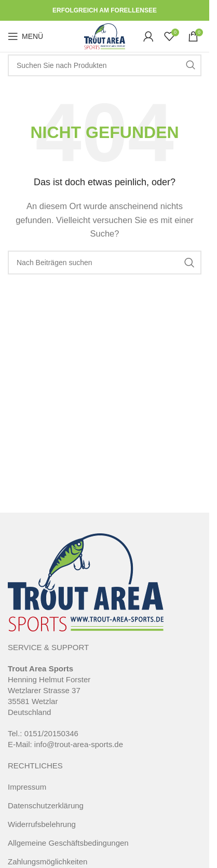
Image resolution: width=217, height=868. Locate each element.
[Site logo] (105, 36)
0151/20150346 (51, 733)
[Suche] (105, 65)
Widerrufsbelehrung (42, 824)
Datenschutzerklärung (46, 805)
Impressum (27, 787)
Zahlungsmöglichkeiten (48, 862)
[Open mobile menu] (25, 36)
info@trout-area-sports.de (79, 744)
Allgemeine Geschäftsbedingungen (68, 843)
